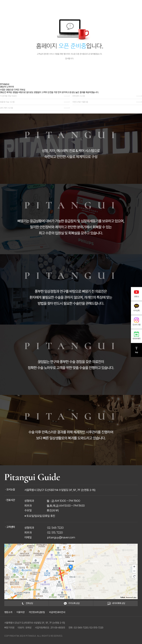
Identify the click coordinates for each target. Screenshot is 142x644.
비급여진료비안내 (57, 612)
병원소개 (8, 612)
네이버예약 (137, 335)
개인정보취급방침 (37, 612)
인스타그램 (137, 321)
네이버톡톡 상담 (116, 603)
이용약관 (21, 612)
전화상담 (26, 603)
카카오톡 (136, 307)
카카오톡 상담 (71, 603)
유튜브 (136, 293)
